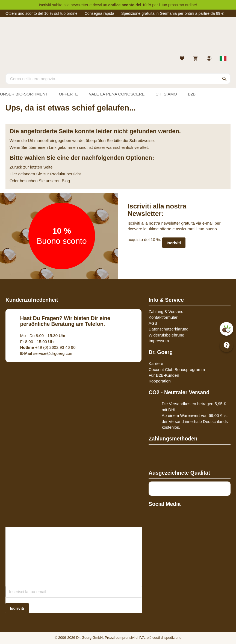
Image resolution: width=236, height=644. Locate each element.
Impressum (159, 341)
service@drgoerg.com (47, 353)
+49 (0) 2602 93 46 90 (48, 347)
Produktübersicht (65, 174)
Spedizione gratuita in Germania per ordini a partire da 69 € (172, 13)
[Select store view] (223, 59)
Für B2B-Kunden (164, 375)
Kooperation (160, 381)
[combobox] (118, 79)
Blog (66, 181)
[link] (210, 59)
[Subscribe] (17, 608)
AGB (153, 323)
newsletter (80, 5)
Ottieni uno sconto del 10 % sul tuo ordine (42, 13)
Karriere (156, 363)
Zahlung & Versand (166, 311)
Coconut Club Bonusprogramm (177, 369)
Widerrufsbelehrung (166, 335)
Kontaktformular (163, 317)
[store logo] (118, 38)
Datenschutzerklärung (169, 329)
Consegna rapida (99, 13)
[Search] (225, 79)
